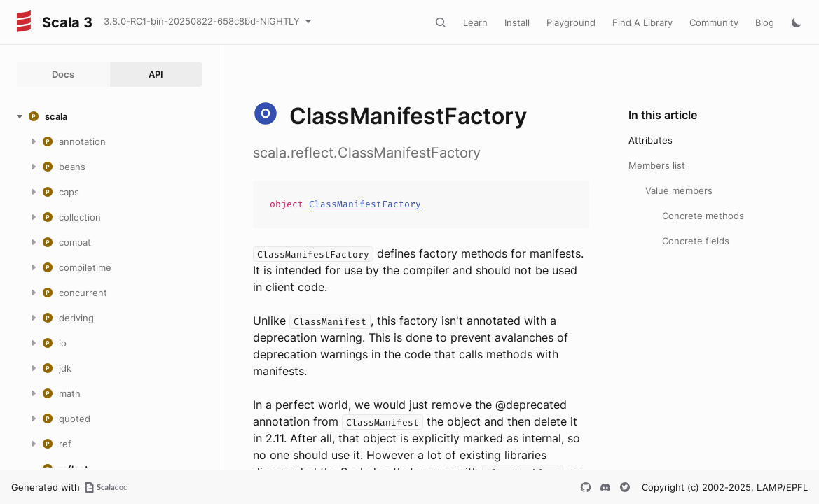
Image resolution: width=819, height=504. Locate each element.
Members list (657, 165)
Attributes (651, 140)
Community (714, 22)
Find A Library (642, 22)
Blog (765, 22)
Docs (63, 74)
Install (517, 22)
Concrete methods (703, 216)
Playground (571, 22)
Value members (679, 190)
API (156, 74)
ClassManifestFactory (365, 204)
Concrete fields (696, 241)
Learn (475, 22)
